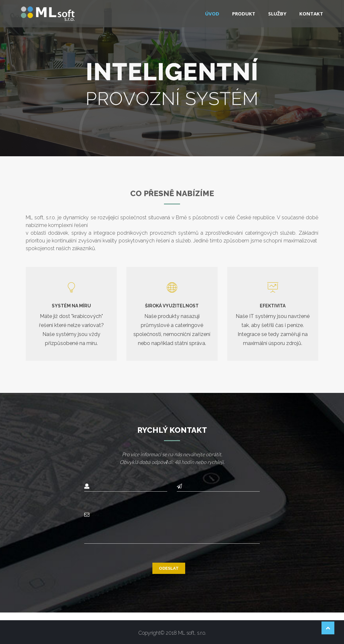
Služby (277, 14)
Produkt (244, 14)
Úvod (212, 14)
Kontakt (311, 14)
